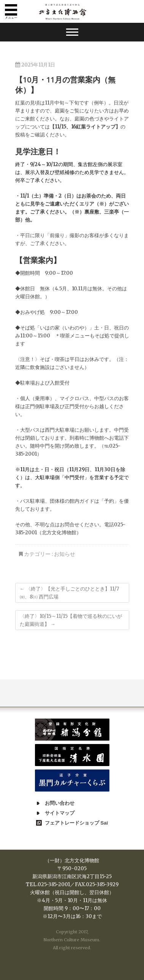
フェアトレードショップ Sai (76, 823)
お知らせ (65, 554)
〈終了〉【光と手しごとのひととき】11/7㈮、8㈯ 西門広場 (69, 593)
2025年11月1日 (35, 65)
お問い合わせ (60, 803)
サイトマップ (60, 813)
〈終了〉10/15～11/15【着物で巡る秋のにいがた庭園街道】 (71, 620)
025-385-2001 (54, 884)
